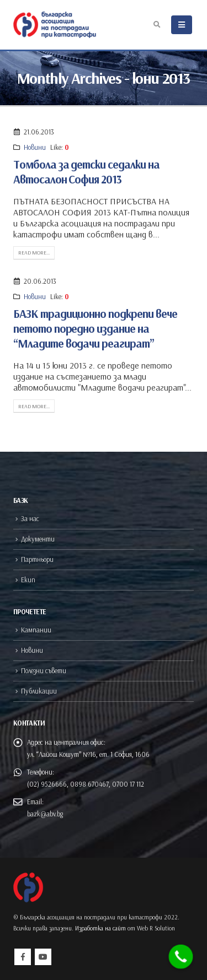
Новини (35, 147)
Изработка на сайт (100, 928)
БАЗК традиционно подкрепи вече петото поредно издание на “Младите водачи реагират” (95, 329)
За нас (30, 518)
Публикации (39, 691)
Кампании (36, 630)
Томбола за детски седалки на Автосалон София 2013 (86, 172)
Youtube (43, 957)
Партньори (37, 559)
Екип (28, 580)
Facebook (23, 957)
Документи (38, 539)
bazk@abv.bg (45, 814)
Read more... (34, 253)
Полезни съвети (44, 670)
